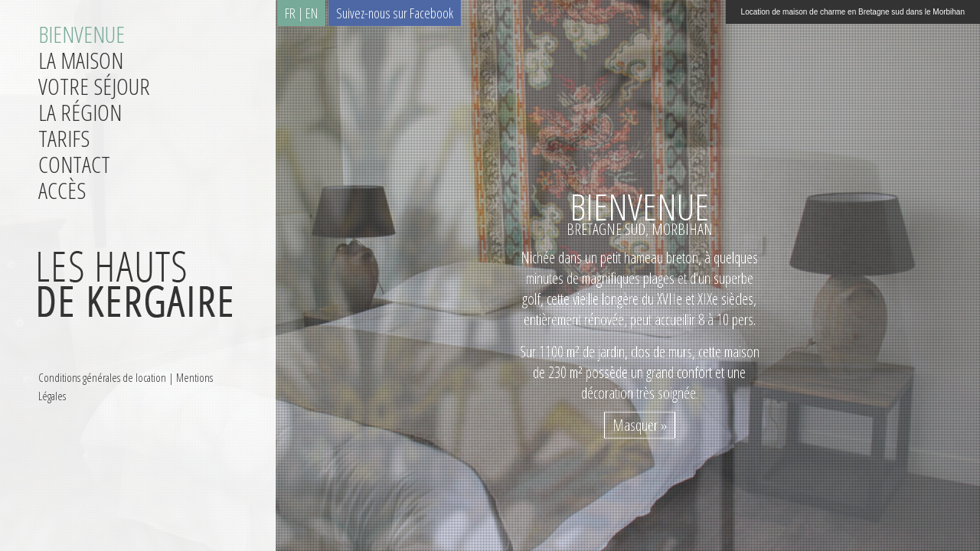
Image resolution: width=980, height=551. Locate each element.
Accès (62, 190)
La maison (81, 60)
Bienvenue (82, 34)
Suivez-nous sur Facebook (395, 13)
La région (80, 112)
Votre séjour (94, 86)
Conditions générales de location (102, 377)
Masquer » (640, 425)
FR (290, 13)
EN (312, 13)
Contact (74, 164)
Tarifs (64, 138)
